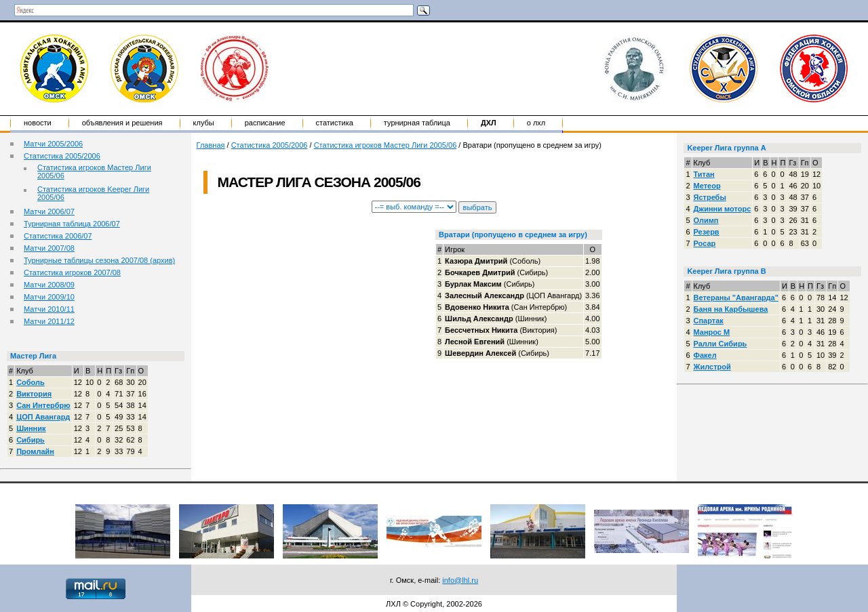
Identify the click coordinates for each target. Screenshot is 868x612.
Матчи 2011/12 (49, 321)
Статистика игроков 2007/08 (72, 272)
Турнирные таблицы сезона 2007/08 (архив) (99, 260)
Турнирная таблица (417, 123)
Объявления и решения (122, 123)
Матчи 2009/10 (49, 297)
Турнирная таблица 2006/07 (72, 224)
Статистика (335, 123)
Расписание (265, 123)
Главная (211, 145)
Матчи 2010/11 (49, 309)
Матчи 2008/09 (49, 285)
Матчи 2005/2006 (53, 144)
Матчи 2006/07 (49, 211)
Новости (38, 123)
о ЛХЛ (536, 123)
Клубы (204, 123)
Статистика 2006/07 (58, 236)
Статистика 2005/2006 (62, 156)
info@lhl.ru (460, 580)
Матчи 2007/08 (49, 248)
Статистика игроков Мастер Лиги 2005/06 (386, 145)
